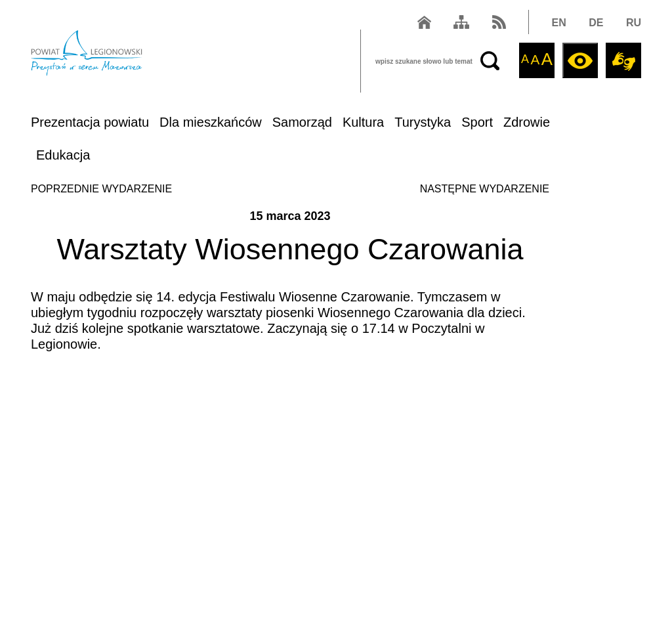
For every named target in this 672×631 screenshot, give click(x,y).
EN (559, 23)
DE (596, 23)
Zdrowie (527, 122)
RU (634, 23)
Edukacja (63, 155)
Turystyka (423, 122)
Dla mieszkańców (211, 122)
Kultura (363, 122)
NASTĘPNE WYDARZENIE (485, 189)
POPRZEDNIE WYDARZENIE (101, 189)
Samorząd (302, 122)
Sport (477, 122)
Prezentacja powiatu (90, 122)
